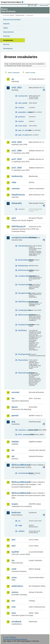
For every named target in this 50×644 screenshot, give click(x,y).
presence (22, 117)
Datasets (6, 24)
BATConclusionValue (23, 270)
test (13, 601)
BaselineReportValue (23, 260)
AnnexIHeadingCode (23, 473)
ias (13, 450)
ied (13, 456)
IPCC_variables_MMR (23, 435)
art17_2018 (17, 168)
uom (14, 607)
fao (13, 398)
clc (19, 521)
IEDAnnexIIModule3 (20, 482)
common (16, 189)
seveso (15, 592)
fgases (15, 407)
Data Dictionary (20, 15)
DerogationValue (23, 293)
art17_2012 (17, 159)
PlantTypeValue (23, 354)
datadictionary (18, 195)
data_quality (23, 103)
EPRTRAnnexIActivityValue (23, 302)
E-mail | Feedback (10, 637)
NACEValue (23, 330)
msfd (14, 569)
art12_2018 (17, 142)
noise (14, 578)
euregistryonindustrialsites (20, 238)
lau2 (14, 546)
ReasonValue (23, 360)
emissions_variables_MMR (23, 430)
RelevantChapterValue (23, 373)
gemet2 (15, 416)
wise (14, 613)
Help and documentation (12, 20)
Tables (6, 28)
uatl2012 (21, 531)
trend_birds (23, 126)
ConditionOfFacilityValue (23, 276)
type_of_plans (23, 135)
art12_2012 (17, 88)
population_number (23, 112)
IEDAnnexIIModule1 (20, 465)
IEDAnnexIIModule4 (20, 493)
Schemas (7, 36)
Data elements (8, 32)
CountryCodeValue (23, 285)
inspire (15, 504)
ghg (13, 422)
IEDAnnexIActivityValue (23, 315)
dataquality (17, 203)
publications (17, 586)
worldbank (16, 622)
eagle (20, 525)
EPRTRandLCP (19, 227)
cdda (14, 182)
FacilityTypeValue (23, 310)
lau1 (14, 540)
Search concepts (30, 73)
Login (32, 5)
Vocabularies (8, 40)
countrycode (23, 96)
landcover (16, 513)
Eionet (12, 15)
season (21, 121)
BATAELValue (23, 266)
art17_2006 (17, 151)
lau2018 (15, 552)
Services (6, 44)
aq (13, 79)
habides (15, 442)
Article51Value (23, 246)
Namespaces (8, 48)
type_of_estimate (23, 130)
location (21, 108)
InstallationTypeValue (23, 325)
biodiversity (17, 176)
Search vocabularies (14, 73)
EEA (13, 2)
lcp (13, 560)
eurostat (15, 392)
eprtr (14, 218)
